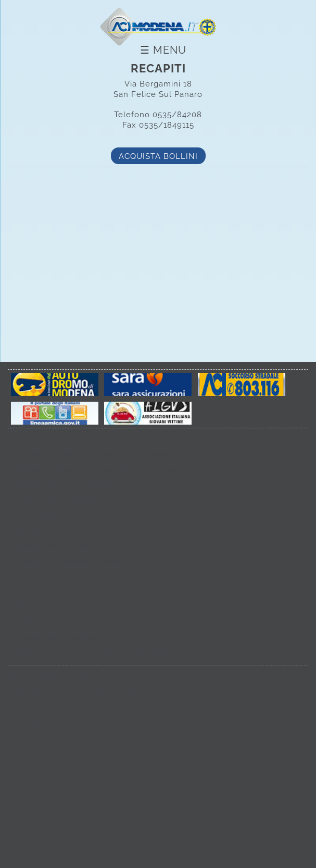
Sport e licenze (41, 439)
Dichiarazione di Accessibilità (66, 485)
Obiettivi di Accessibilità (57, 500)
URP (23, 592)
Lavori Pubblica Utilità (53, 546)
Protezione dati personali (58, 607)
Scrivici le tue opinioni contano (68, 562)
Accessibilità (37, 516)
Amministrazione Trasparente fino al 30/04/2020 (98, 470)
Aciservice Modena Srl (53, 577)
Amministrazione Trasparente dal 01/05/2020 (92, 454)
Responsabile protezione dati (65, 638)
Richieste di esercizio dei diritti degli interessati (97, 653)
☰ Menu (163, 50)
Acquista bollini (158, 156)
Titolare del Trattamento (56, 623)
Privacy (28, 531)
